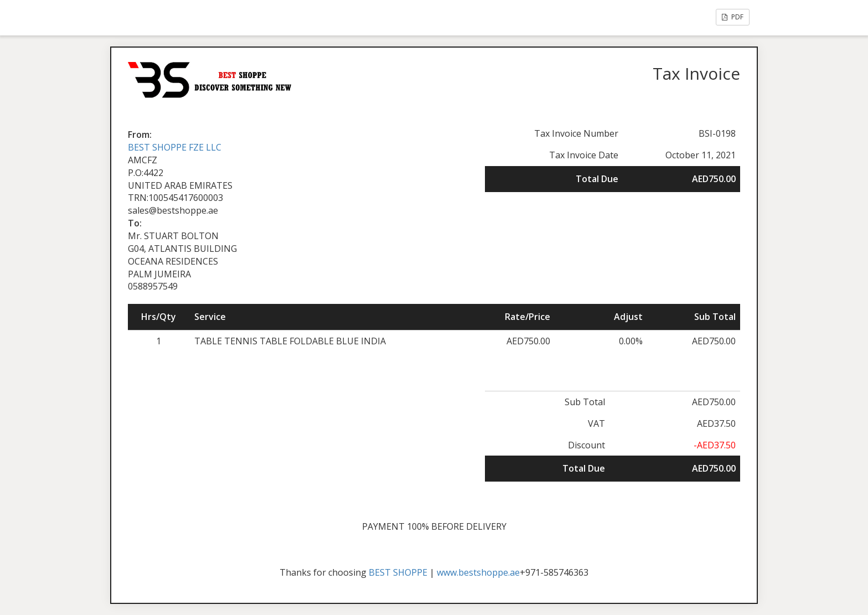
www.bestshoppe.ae (478, 572)
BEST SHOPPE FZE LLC (175, 147)
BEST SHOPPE (398, 572)
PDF (733, 17)
